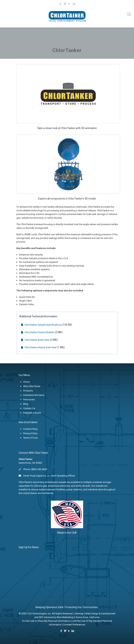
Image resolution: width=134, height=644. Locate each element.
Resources (29, 399)
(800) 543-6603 (39, 469)
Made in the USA (67, 533)
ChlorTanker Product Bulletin (38, 332)
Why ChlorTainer (32, 386)
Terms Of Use (30, 438)
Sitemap (79, 614)
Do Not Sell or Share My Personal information (46, 621)
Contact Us (29, 408)
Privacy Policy (30, 433)
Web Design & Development (100, 614)
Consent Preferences (74, 625)
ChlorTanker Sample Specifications (41, 325)
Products (28, 391)
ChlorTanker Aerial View (35, 340)
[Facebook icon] (60, 4)
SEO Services (46, 617)
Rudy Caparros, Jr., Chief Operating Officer (53, 476)
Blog (26, 404)
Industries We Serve (34, 395)
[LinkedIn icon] (74, 4)
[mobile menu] (129, 14)
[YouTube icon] (69, 4)
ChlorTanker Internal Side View (39, 347)
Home (26, 382)
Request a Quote (32, 413)
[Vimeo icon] (65, 4)
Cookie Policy (30, 429)
